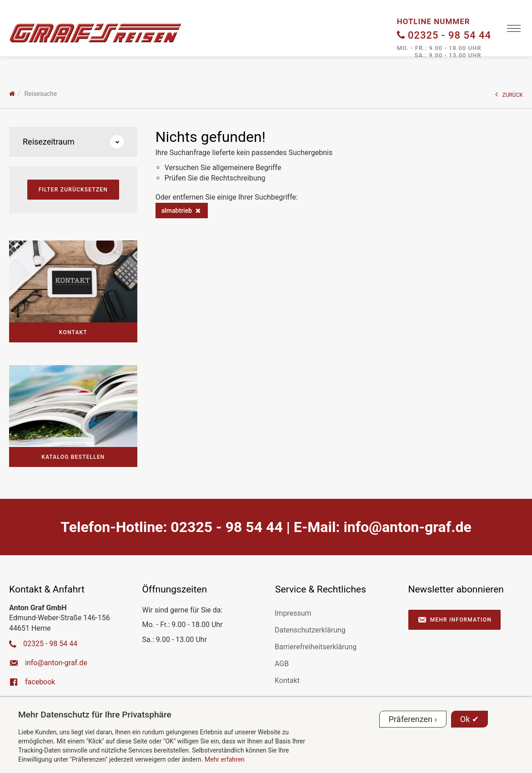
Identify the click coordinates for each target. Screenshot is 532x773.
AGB (282, 664)
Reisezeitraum (73, 142)
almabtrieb (177, 211)
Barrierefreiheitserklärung (316, 647)
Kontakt (287, 680)
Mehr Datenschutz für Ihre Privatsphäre (95, 715)
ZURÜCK (509, 94)
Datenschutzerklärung (310, 630)
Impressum (293, 613)
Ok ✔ (469, 719)
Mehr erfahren (225, 759)
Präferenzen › (413, 719)
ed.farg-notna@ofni (407, 527)
